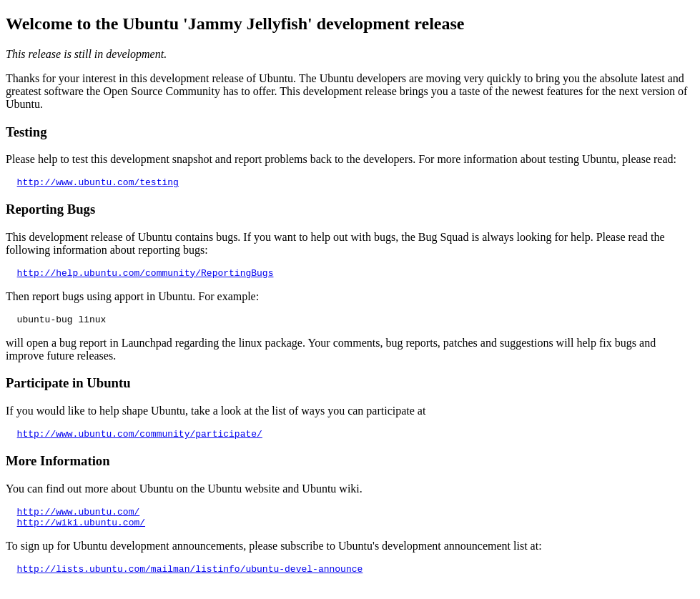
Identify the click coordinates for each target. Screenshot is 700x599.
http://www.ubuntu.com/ (79, 522)
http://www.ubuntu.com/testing (98, 184)
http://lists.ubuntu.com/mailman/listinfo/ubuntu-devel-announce (190, 583)
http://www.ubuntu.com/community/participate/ (140, 442)
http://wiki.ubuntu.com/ (81, 535)
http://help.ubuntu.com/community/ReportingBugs (146, 277)
